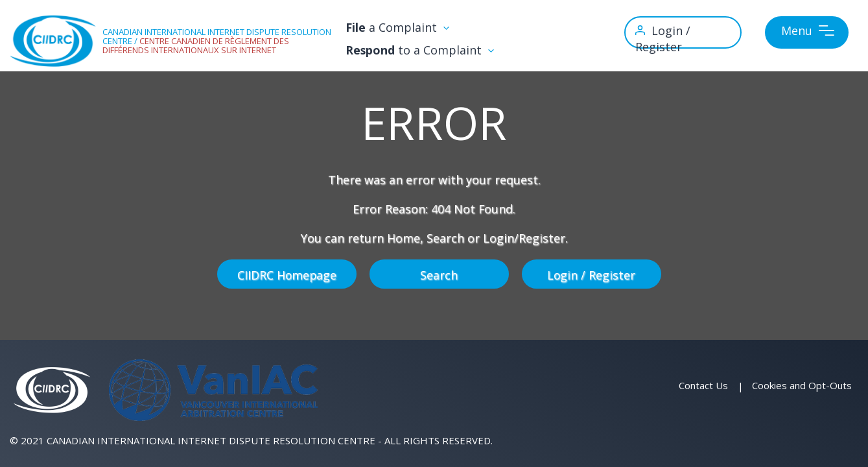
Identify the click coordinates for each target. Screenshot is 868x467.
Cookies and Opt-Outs (802, 385)
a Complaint (416, 28)
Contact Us (703, 385)
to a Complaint (439, 50)
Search (439, 274)
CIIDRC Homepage (287, 274)
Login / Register (592, 274)
